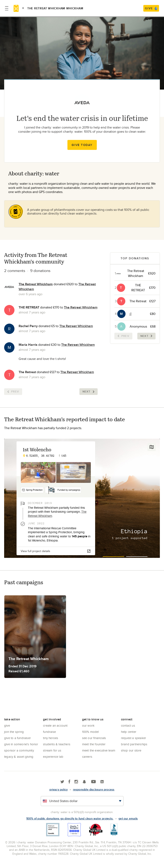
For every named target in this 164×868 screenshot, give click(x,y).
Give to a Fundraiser (17, 738)
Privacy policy (59, 789)
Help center (129, 732)
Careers (87, 757)
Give (7, 725)
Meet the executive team (99, 750)
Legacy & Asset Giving (19, 757)
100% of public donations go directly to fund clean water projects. (70, 818)
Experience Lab (53, 757)
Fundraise (49, 732)
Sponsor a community (19, 750)
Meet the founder (94, 744)
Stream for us (52, 750)
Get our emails (128, 818)
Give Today (82, 145)
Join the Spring (14, 732)
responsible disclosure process (94, 789)
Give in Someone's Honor (21, 744)
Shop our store (131, 750)
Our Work (88, 725)
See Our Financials (94, 738)
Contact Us (128, 725)
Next (89, 392)
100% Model (90, 732)
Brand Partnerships (134, 744)
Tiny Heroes (51, 738)
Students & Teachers (57, 744)
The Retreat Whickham (36, 284)
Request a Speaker (133, 738)
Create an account (55, 725)
